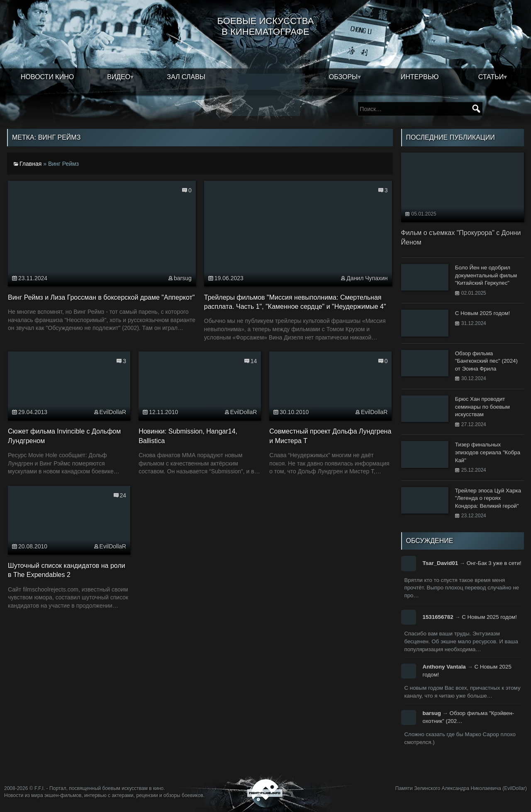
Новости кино (47, 77)
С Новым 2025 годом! (489, 617)
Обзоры (343, 77)
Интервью (420, 77)
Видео (119, 77)
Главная (30, 164)
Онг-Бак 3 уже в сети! (494, 563)
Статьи (491, 77)
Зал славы (186, 77)
